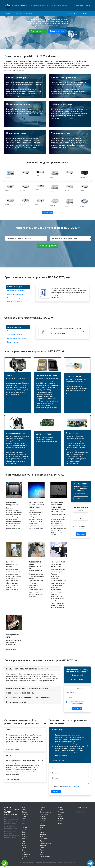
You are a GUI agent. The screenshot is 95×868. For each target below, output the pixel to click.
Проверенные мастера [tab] (15, 294)
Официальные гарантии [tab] (16, 290)
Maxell (42, 832)
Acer (24, 808)
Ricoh (42, 848)
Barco (24, 848)
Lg (23, 825)
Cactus (24, 812)
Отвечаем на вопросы (39, 5)
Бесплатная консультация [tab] (16, 298)
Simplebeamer (45, 857)
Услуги (7, 13)
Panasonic (43, 839)
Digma (24, 816)
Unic (59, 814)
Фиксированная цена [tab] (15, 287)
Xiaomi (24, 837)
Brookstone (26, 854)
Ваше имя (81, 511)
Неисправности (29, 13)
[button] (52, 746)
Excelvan (43, 819)
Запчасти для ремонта (58, 5)
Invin (42, 828)
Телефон (81, 519)
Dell (41, 810)
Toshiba (60, 810)
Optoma (25, 828)
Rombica (25, 830)
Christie (42, 808)
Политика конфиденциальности (66, 862)
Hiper (24, 821)
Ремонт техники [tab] (13, 342)
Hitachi (42, 821)
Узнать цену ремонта (47, 246)
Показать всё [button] (48, 213)
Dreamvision (44, 814)
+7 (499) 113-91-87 (82, 5)
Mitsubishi (43, 834)
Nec (41, 837)
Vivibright (61, 819)
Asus (24, 843)
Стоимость (16, 13)
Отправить (81, 534)
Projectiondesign (46, 843)
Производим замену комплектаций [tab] (14, 303)
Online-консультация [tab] (14, 327)
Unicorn (60, 816)
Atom (24, 846)
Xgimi (60, 823)
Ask (23, 841)
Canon (24, 859)
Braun (24, 850)
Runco (42, 850)
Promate (43, 846)
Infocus (42, 825)
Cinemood (26, 814)
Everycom (43, 816)
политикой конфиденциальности (70, 787)
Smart (60, 808)
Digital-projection (46, 812)
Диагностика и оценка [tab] (15, 335)
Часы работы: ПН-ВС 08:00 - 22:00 (79, 13)
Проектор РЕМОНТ (20, 5)
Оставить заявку (38, 31)
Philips (42, 841)
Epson (24, 819)
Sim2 (42, 854)
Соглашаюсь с (82, 528)
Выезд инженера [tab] (13, 331)
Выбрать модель (57, 31)
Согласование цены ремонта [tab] (17, 338)
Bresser (25, 852)
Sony (24, 832)
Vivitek (60, 821)
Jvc (23, 823)
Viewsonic (26, 834)
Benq (24, 810)
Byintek (25, 857)
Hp (41, 823)
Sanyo (42, 852)
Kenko (42, 830)
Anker (24, 839)
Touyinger (61, 812)
